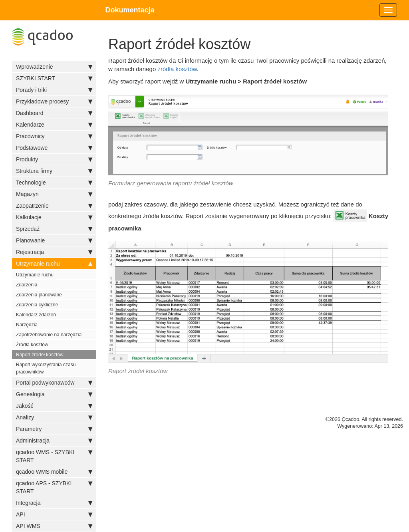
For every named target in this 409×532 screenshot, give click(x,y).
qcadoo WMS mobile (54, 472)
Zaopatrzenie (54, 206)
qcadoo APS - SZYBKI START (54, 487)
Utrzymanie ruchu (54, 264)
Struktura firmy (54, 171)
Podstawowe (54, 148)
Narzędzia (27, 325)
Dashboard (54, 113)
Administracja (54, 441)
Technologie (54, 183)
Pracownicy (54, 136)
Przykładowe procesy (54, 101)
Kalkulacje (54, 217)
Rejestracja (54, 252)
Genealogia (54, 394)
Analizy (54, 417)
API (54, 514)
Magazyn (54, 194)
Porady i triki (54, 90)
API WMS (54, 526)
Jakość (54, 406)
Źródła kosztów (32, 345)
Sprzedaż (54, 229)
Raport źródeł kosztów (40, 355)
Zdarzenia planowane (39, 295)
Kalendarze (54, 125)
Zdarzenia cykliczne (37, 305)
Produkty (54, 159)
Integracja (54, 503)
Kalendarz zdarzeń (36, 315)
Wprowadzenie (54, 67)
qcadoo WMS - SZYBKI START (54, 456)
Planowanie (54, 240)
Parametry (54, 429)
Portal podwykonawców (54, 383)
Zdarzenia (27, 285)
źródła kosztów (177, 69)
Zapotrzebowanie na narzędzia (49, 335)
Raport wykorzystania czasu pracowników (46, 368)
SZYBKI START (54, 78)
